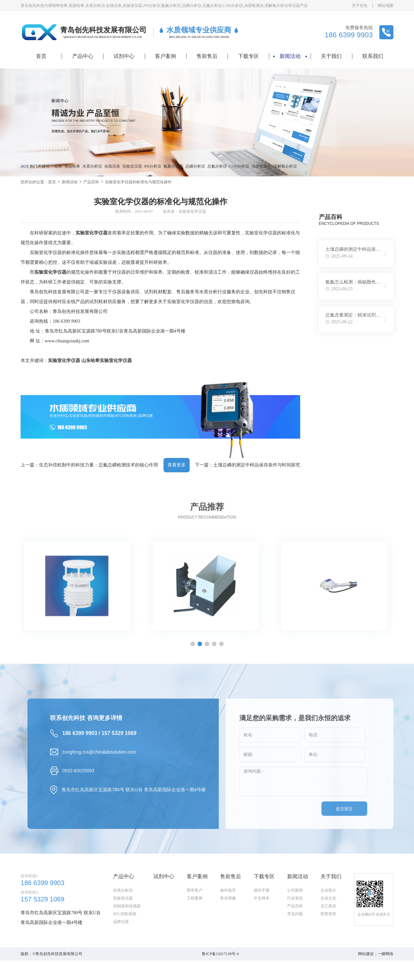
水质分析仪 (92, 166)
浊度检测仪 (261, 166)
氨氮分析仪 (173, 166)
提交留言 (344, 835)
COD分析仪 (239, 166)
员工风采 (328, 937)
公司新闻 (295, 922)
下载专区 (249, 56)
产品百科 (91, 182)
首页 (41, 56)
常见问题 (295, 945)
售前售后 (207, 56)
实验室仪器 (132, 166)
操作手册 (262, 922)
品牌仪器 (121, 953)
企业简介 (328, 922)
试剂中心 (124, 56)
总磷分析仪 (195, 166)
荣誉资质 (328, 945)
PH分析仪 (153, 166)
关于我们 (331, 56)
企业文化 (328, 930)
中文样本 (262, 930)
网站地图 (386, 6)
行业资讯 (295, 930)
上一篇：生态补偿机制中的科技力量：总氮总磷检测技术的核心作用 (89, 465)
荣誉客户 (195, 922)
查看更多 (177, 465)
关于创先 (360, 6)
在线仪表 (112, 166)
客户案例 (165, 56)
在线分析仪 (123, 922)
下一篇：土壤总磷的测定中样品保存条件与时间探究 (248, 465)
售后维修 (228, 930)
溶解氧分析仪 (285, 166)
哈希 (58, 166)
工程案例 (195, 930)
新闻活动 (290, 56)
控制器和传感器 (127, 937)
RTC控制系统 (125, 945)
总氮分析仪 (217, 166)
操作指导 (228, 922)
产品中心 (83, 56)
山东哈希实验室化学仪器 (107, 361)
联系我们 (373, 56)
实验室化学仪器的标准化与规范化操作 (138, 182)
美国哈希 (72, 166)
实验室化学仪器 (64, 361)
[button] (200, 644)
